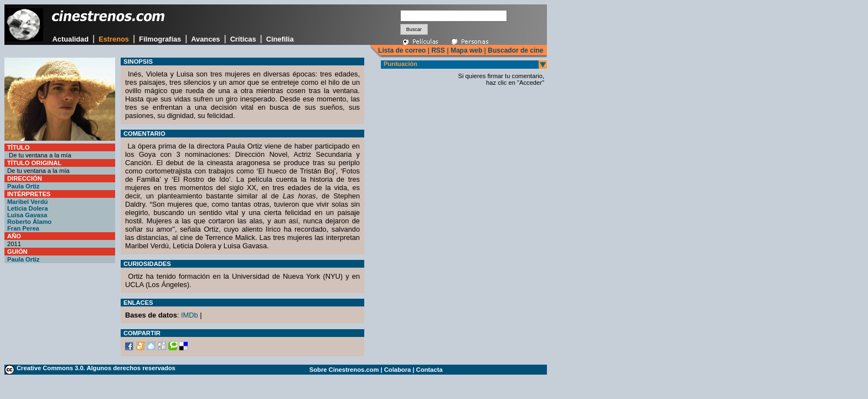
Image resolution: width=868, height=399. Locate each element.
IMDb (190, 315)
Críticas (243, 39)
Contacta (430, 370)
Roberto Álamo (29, 222)
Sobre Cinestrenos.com (344, 370)
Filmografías (160, 39)
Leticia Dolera (27, 208)
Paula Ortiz (23, 186)
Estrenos (114, 39)
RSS (438, 50)
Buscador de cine (515, 50)
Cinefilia (280, 39)
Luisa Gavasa (27, 215)
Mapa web (466, 50)
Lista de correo (402, 50)
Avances (205, 39)
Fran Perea (23, 228)
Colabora (398, 370)
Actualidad (71, 39)
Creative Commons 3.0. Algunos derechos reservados (96, 368)
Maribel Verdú (27, 202)
